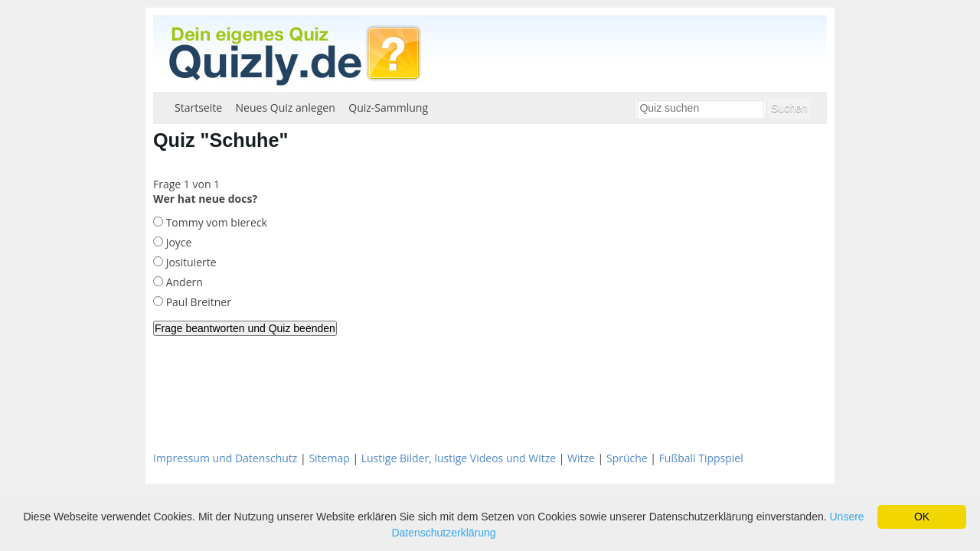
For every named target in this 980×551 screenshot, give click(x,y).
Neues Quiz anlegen (286, 108)
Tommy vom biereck (215, 222)
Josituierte (190, 262)
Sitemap (329, 458)
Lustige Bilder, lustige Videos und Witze (459, 458)
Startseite (198, 108)
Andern (183, 282)
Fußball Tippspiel (701, 458)
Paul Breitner (197, 302)
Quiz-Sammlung (388, 108)
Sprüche (627, 458)
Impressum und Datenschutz (225, 458)
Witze (581, 458)
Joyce (177, 242)
